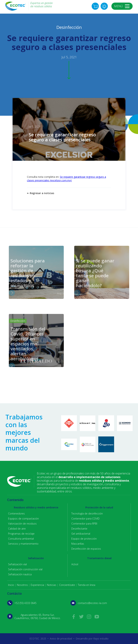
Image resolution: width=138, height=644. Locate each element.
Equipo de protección (84, 539)
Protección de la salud (99, 507)
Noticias (52, 585)
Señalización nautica (20, 574)
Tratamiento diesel (99, 558)
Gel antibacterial (81, 534)
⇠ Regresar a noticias (41, 193)
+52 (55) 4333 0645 (25, 603)
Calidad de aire (17, 529)
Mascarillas (78, 544)
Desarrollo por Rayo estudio (92, 639)
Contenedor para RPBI (84, 524)
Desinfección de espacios (86, 549)
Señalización (36, 558)
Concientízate (67, 585)
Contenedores (16, 513)
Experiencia (37, 585)
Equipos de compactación (23, 519)
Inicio (11, 585)
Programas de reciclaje (21, 534)
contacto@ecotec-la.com (92, 603)
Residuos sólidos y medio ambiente (36, 507)
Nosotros (22, 585)
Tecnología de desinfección (87, 513)
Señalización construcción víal (25, 569)
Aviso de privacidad (61, 639)
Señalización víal (17, 564)
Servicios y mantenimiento (23, 544)
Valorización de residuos (22, 524)
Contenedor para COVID (85, 519)
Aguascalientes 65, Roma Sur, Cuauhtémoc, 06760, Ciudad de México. (37, 616)
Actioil (75, 564)
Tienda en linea (87, 585)
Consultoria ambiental (21, 539)
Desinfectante (79, 529)
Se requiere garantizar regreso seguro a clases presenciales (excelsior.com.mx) (66, 179)
